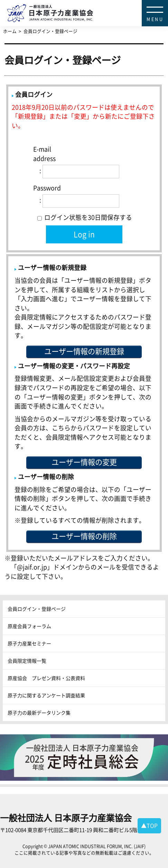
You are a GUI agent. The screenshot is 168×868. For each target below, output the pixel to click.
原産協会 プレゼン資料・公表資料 (46, 678)
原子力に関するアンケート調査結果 (46, 695)
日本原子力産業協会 (87, 5)
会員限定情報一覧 (27, 661)
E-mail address (44, 154)
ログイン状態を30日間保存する (85, 217)
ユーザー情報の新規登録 (84, 351)
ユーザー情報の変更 (84, 462)
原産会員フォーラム (29, 626)
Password (47, 188)
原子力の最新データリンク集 (39, 713)
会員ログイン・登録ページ (37, 609)
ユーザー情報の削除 (84, 536)
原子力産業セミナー (29, 643)
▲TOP (149, 826)
